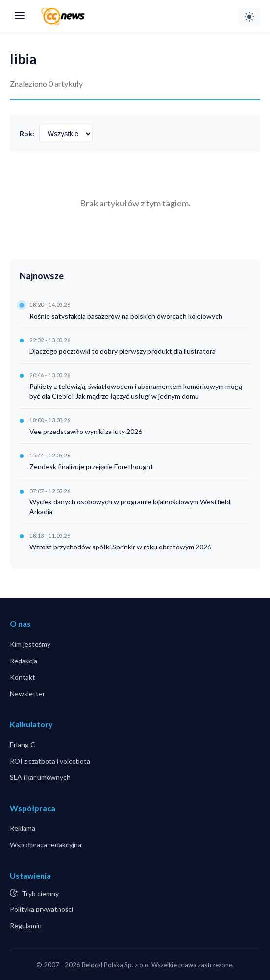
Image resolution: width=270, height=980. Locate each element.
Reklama (23, 828)
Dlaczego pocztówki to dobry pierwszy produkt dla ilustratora (123, 351)
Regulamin (26, 925)
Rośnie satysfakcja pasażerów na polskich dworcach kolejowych (126, 316)
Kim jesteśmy (30, 644)
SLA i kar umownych (40, 777)
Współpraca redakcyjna (46, 845)
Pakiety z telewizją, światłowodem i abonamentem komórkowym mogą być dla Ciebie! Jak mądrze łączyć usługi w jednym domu (136, 391)
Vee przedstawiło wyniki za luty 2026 (86, 431)
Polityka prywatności (41, 909)
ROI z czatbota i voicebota (50, 761)
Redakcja (24, 661)
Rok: (27, 133)
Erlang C (23, 744)
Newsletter (27, 694)
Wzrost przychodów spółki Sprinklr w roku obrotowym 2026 (120, 547)
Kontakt (23, 677)
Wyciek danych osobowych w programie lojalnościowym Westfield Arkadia (130, 507)
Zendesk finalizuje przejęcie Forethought (91, 467)
